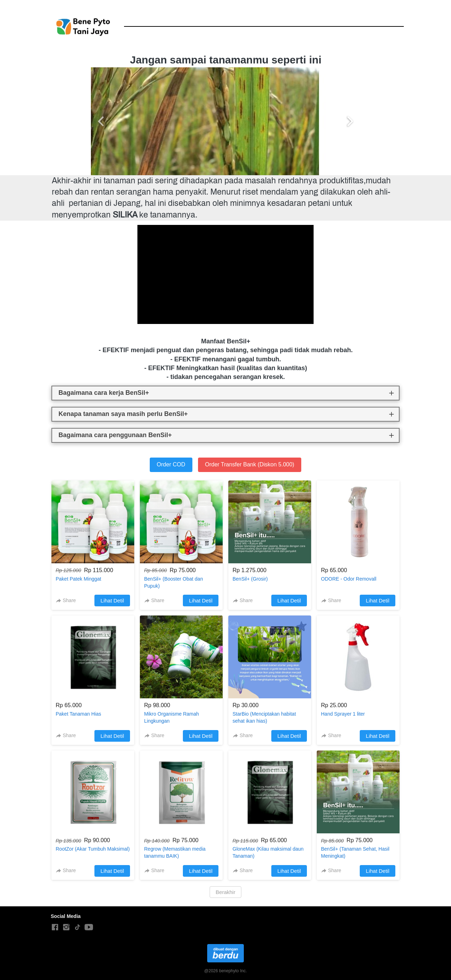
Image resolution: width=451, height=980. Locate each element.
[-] (55, 927)
